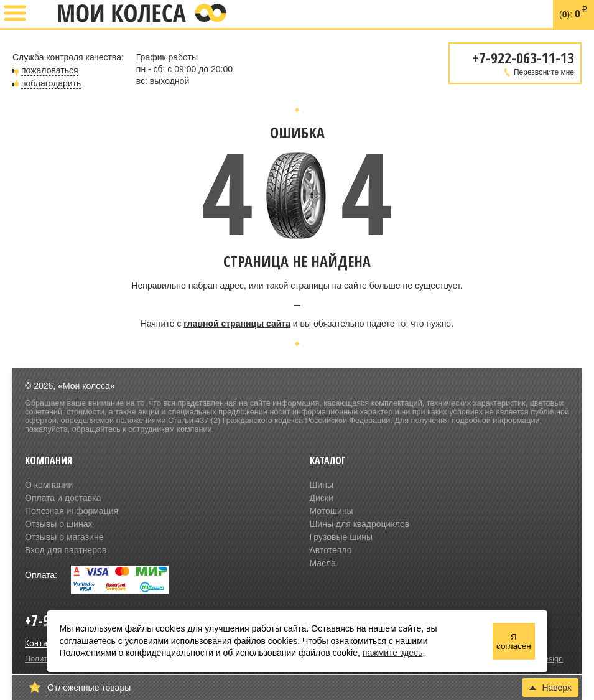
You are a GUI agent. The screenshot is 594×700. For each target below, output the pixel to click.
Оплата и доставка (63, 498)
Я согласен (513, 642)
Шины (322, 485)
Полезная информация (72, 511)
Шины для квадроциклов (360, 524)
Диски (322, 498)
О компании (49, 485)
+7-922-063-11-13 (42, 14)
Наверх (550, 688)
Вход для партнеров (66, 550)
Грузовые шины (341, 537)
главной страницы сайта (237, 324)
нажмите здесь (393, 653)
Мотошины (332, 511)
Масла (323, 563)
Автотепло (331, 550)
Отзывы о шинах (58, 524)
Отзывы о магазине (64, 537)
